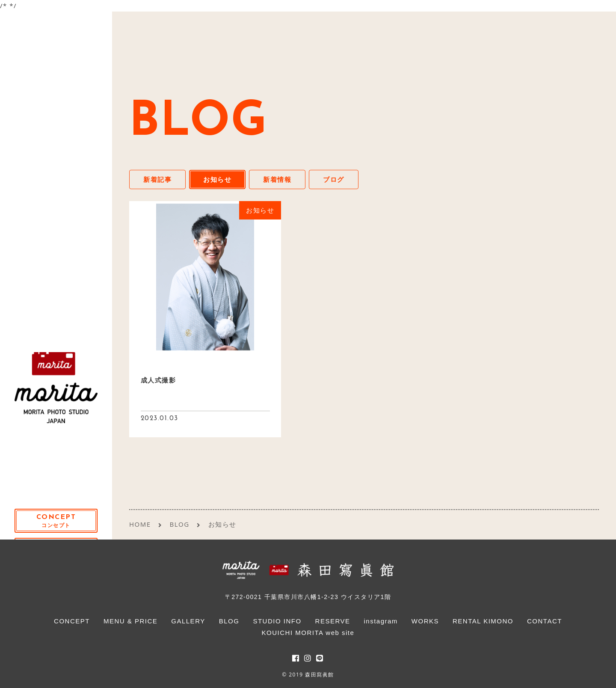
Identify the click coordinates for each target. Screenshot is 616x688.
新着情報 (277, 179)
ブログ (334, 179)
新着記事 (157, 179)
